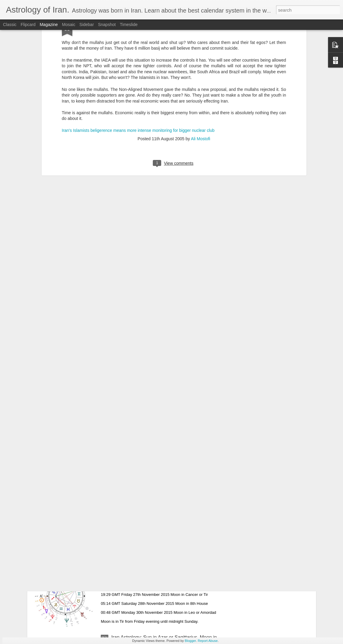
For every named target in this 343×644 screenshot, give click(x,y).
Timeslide (129, 25)
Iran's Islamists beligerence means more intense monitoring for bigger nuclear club (138, 54)
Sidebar (87, 25)
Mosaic (68, 25)
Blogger (190, 641)
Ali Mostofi (201, 62)
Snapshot (107, 25)
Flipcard (28, 25)
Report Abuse (208, 641)
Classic (10, 25)
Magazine (49, 25)
